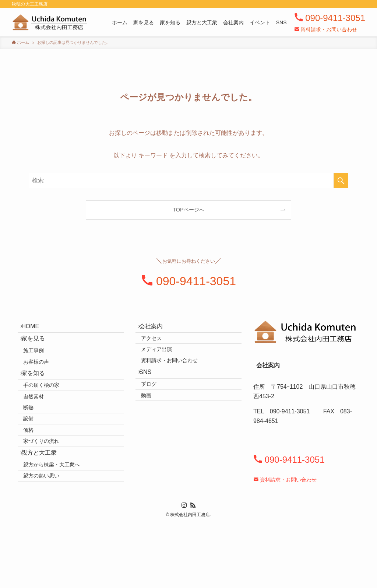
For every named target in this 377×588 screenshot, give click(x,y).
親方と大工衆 (44, 507)
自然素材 (41, 428)
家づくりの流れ (49, 491)
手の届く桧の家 (49, 412)
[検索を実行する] (341, 181)
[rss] (193, 568)
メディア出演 (164, 361)
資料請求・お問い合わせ (329, 29)
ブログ (156, 410)
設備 (36, 459)
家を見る (38, 346)
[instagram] (184, 568)
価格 (36, 475)
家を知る (38, 395)
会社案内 (156, 328)
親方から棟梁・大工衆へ (59, 524)
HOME (35, 328)
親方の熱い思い (49, 540)
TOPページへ (188, 210)
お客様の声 (44, 379)
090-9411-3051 (335, 18)
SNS (150, 393)
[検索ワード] (188, 181)
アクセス (159, 346)
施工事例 (41, 363)
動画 (154, 426)
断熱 (36, 443)
